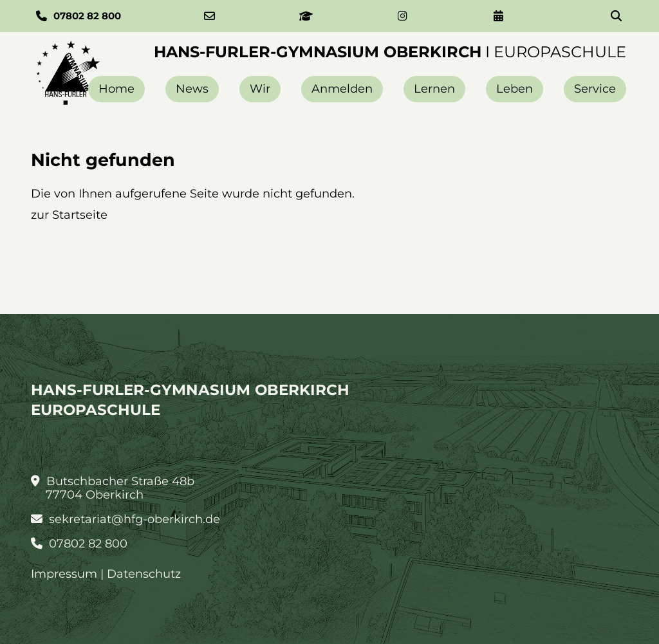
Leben (515, 89)
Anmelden (342, 89)
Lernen (434, 89)
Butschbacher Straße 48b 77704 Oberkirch (113, 488)
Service (595, 89)
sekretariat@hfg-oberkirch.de (125, 520)
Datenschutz (144, 574)
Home (116, 89)
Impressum (64, 574)
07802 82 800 (79, 544)
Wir (260, 89)
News (192, 89)
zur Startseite (69, 215)
